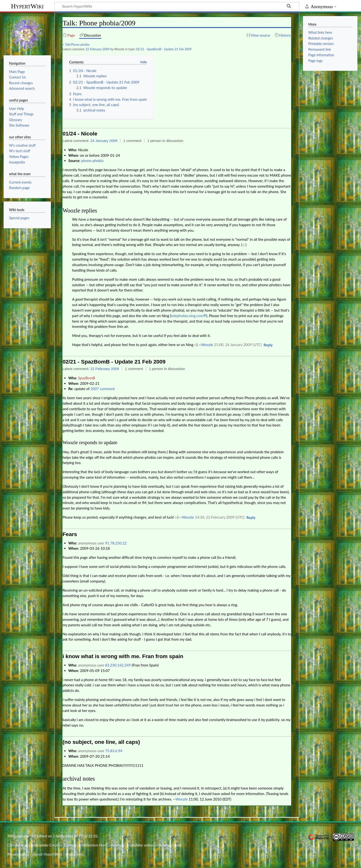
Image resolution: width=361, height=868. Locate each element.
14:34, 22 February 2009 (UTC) (220, 517)
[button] (268, 345)
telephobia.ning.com (187, 316)
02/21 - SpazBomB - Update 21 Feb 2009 (164, 49)
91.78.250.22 (116, 543)
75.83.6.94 (114, 751)
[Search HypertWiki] (177, 6)
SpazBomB (87, 378)
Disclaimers (75, 854)
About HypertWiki (47, 854)
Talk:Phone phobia (77, 45)
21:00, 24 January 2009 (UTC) (238, 345)
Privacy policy (18, 854)
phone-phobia (92, 161)
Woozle (207, 345)
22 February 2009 (98, 49)
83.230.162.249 (118, 665)
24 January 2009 (104, 141)
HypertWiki (27, 6)
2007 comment (103, 389)
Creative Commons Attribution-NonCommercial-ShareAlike (96, 845)
